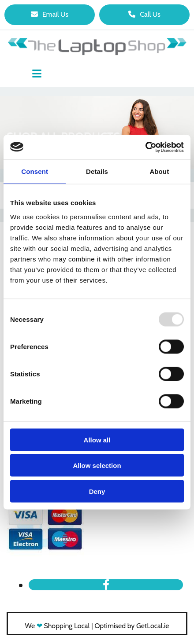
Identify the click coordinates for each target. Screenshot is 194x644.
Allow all (97, 440)
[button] (50, 15)
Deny (97, 491)
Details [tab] (97, 171)
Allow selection (97, 466)
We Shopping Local (58, 626)
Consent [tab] (35, 171)
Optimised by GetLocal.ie (132, 626)
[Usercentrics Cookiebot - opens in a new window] (145, 147)
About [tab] (159, 171)
